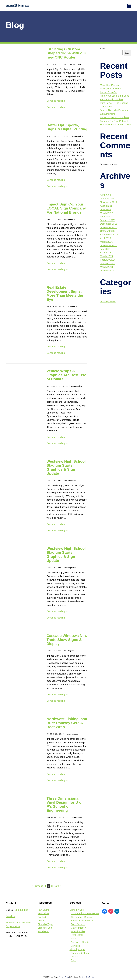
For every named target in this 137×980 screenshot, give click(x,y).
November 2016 (109, 227)
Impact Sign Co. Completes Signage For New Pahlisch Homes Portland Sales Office (115, 121)
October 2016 (107, 231)
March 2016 (106, 242)
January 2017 (107, 220)
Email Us (11, 916)
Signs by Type (45, 924)
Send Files (43, 913)
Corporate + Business (83, 917)
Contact (42, 917)
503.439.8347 (22, 910)
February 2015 (108, 260)
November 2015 (109, 245)
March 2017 (106, 213)
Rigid (74, 960)
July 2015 (105, 249)
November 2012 (109, 271)
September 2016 (109, 235)
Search (103, 49)
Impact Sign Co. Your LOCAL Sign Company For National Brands (66, 208)
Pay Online (44, 910)
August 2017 (107, 206)
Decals (75, 957)
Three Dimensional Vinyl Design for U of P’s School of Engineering (65, 804)
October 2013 (107, 263)
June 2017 (106, 209)
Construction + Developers (85, 913)
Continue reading (57, 101)
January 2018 (107, 199)
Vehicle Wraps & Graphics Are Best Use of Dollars (66, 375)
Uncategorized (75, 64)
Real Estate (77, 935)
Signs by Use (45, 928)
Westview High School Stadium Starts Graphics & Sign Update (66, 467)
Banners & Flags (80, 953)
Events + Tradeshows (82, 921)
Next (58, 886)
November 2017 (109, 202)
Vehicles (75, 946)
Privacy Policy (64, 977)
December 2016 (109, 224)
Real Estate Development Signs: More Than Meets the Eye (65, 293)
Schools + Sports (80, 942)
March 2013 (106, 267)
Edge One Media (87, 977)
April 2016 (106, 238)
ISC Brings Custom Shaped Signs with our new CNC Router (66, 53)
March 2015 (106, 256)
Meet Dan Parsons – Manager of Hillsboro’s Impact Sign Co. (112, 89)
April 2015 (106, 253)
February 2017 (108, 217)
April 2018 (106, 195)
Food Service (78, 924)
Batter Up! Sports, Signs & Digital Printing (67, 127)
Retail (74, 939)
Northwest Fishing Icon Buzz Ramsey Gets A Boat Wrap (67, 723)
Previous (38, 886)
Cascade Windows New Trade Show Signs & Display (67, 640)
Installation (43, 931)
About (41, 921)
